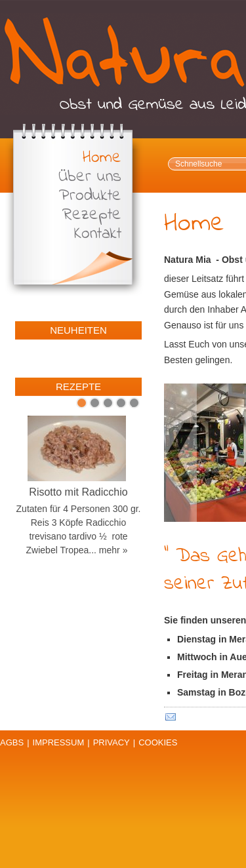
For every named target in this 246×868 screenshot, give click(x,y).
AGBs (12, 742)
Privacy (112, 742)
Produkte (90, 196)
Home (102, 158)
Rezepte (92, 215)
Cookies (158, 742)
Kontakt (98, 234)
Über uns (90, 177)
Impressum (59, 742)
